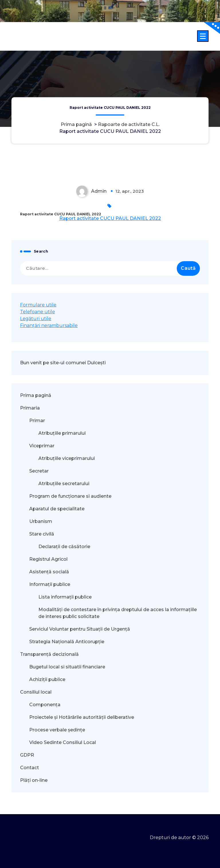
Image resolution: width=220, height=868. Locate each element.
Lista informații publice (65, 597)
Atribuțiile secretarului (64, 484)
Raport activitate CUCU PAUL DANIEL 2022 (110, 218)
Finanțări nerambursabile (49, 325)
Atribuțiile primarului (62, 433)
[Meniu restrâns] (203, 36)
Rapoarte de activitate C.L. (129, 125)
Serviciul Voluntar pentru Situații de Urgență (80, 629)
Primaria (30, 408)
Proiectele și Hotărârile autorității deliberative (82, 717)
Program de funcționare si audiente (70, 496)
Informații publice (50, 584)
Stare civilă (42, 534)
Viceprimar (42, 446)
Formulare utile (38, 305)
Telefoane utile (38, 312)
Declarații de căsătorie (64, 547)
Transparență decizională (49, 654)
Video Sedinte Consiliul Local (63, 742)
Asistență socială (49, 572)
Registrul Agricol (49, 559)
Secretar (39, 471)
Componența (45, 705)
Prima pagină (76, 125)
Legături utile (36, 319)
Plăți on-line (34, 780)
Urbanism (41, 521)
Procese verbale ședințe (57, 730)
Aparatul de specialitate (57, 509)
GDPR (27, 755)
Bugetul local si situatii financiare (67, 667)
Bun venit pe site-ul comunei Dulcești (63, 363)
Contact (30, 768)
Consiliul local (36, 692)
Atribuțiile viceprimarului (67, 458)
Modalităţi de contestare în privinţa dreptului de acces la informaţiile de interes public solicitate (118, 613)
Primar (37, 421)
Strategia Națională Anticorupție (67, 642)
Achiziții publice (47, 679)
